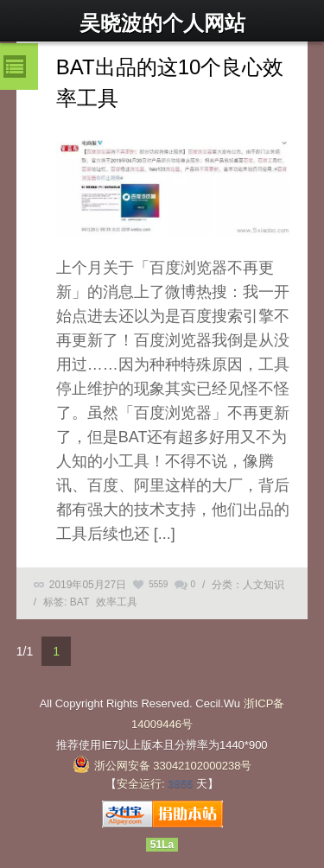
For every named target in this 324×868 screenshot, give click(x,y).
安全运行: (141, 784)
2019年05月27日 (88, 585)
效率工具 (117, 602)
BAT (79, 602)
